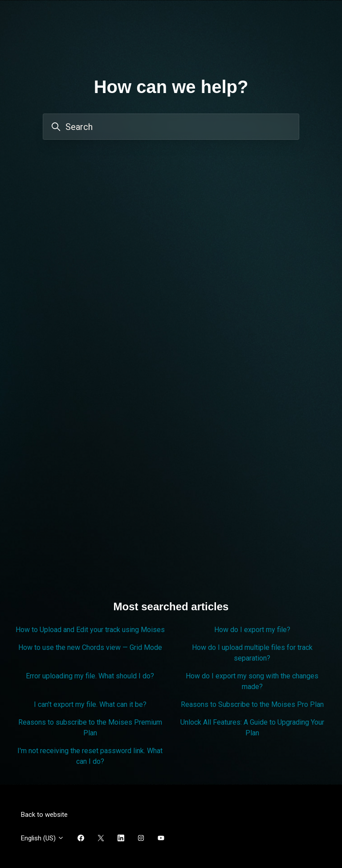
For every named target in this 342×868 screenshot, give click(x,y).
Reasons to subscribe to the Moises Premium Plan (90, 728)
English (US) (43, 838)
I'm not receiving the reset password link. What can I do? (90, 756)
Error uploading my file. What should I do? (90, 676)
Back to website (44, 815)
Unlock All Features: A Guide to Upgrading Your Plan (252, 728)
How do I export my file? (252, 630)
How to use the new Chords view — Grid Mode (90, 647)
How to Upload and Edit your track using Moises (90, 630)
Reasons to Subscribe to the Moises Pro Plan (252, 704)
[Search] (171, 127)
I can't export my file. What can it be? (90, 704)
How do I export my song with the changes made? (252, 681)
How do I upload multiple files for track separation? (252, 653)
